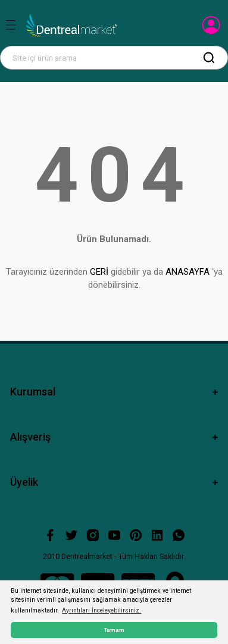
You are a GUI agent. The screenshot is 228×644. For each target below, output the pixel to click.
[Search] (114, 58)
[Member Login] (212, 29)
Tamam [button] (114, 630)
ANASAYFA (188, 272)
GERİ (99, 272)
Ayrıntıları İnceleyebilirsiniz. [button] (101, 610)
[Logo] (72, 26)
